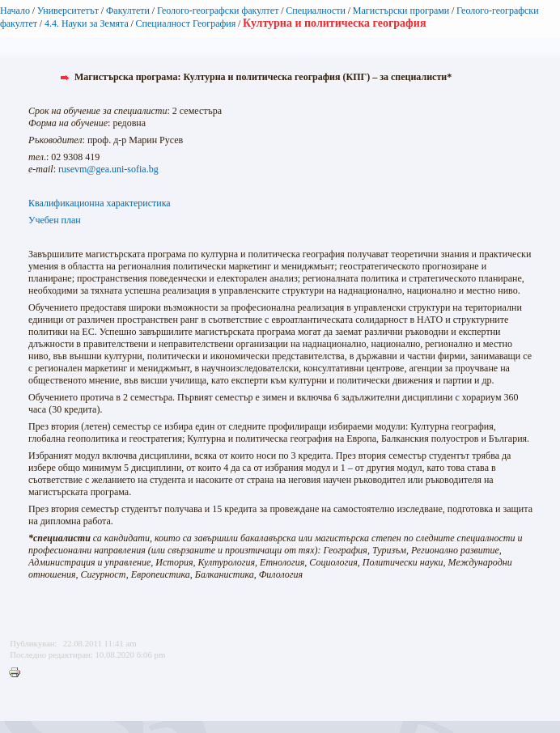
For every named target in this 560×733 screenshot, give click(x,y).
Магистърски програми (401, 11)
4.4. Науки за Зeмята (87, 23)
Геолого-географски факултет (218, 11)
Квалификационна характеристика (100, 203)
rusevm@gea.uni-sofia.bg (108, 169)
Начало (15, 11)
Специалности (316, 11)
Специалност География (186, 23)
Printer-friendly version (19, 673)
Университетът (68, 11)
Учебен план (55, 220)
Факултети (128, 11)
